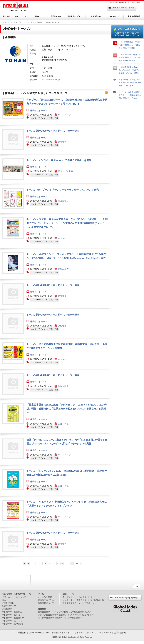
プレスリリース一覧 (25, 22)
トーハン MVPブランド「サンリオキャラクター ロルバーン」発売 (63, 190)
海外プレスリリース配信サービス (77, 597)
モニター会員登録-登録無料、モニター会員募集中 (60, 618)
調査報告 (62, 142)
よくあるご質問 (45, 597)
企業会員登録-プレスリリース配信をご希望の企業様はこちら (65, 612)
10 (67, 564)
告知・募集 (63, 386)
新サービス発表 (65, 171)
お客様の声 (7, 609)
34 (82, 564)
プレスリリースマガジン (13, 624)
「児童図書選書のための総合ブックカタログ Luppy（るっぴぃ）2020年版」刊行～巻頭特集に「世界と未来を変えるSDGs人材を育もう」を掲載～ (67, 409)
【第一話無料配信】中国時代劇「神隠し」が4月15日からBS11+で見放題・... (130, 45)
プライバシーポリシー (39, 633)
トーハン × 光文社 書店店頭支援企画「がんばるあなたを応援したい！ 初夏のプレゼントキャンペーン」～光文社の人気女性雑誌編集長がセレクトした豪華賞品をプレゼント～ (67, 223)
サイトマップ (105, 633)
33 (77, 564)
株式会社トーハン (39, 110)
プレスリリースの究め (12, 612)
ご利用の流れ (8, 603)
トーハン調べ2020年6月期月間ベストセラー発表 (53, 131)
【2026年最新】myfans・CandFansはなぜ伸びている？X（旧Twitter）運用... (129, 70)
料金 (4, 600)
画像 (13, 109)
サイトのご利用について (85, 633)
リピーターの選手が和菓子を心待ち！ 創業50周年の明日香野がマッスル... (130, 95)
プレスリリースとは (11, 615)
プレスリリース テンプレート (15, 621)
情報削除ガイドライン (62, 633)
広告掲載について (46, 603)
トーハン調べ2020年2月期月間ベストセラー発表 (53, 533)
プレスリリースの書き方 (13, 618)
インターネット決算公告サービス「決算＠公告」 (84, 600)
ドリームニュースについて (14, 597)
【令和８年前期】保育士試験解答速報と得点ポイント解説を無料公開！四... (130, 57)
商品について (64, 201)
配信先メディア (9, 606)
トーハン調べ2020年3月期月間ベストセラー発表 (53, 375)
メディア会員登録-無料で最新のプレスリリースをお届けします (66, 615)
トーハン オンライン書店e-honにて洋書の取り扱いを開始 (59, 160)
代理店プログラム (46, 600)
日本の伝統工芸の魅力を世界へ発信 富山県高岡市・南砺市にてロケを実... (130, 83)
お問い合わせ (120, 633)
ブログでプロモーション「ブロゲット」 (80, 603)
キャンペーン (64, 115)
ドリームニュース (9, 22)
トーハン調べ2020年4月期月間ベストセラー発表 (53, 315)
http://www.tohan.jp (51, 79)
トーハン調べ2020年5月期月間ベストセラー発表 (53, 285)
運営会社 (22, 633)
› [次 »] (87, 564)
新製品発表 (63, 269)
